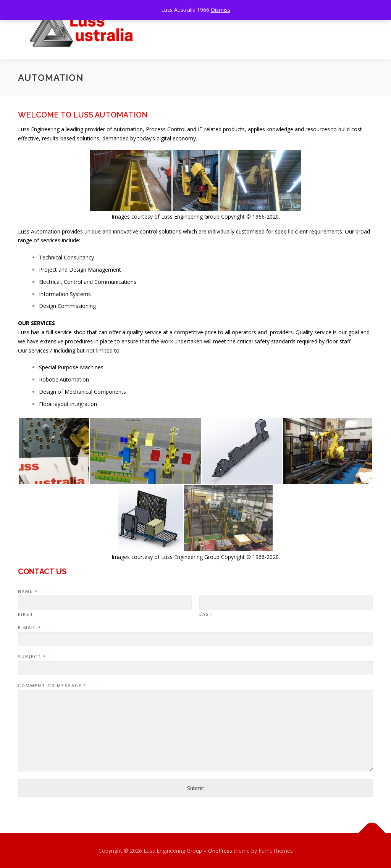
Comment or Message (52, 685)
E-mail (29, 627)
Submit (196, 787)
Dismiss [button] (221, 10)
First (26, 614)
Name (27, 591)
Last (206, 614)
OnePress (220, 850)
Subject (32, 656)
